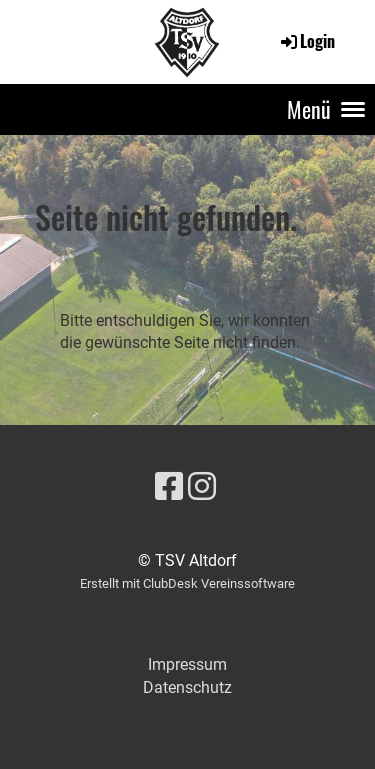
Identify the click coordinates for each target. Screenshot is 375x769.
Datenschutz (187, 687)
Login (306, 41)
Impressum (187, 664)
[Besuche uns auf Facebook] (169, 487)
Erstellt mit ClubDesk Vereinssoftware (187, 583)
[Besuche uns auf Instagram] (202, 487)
